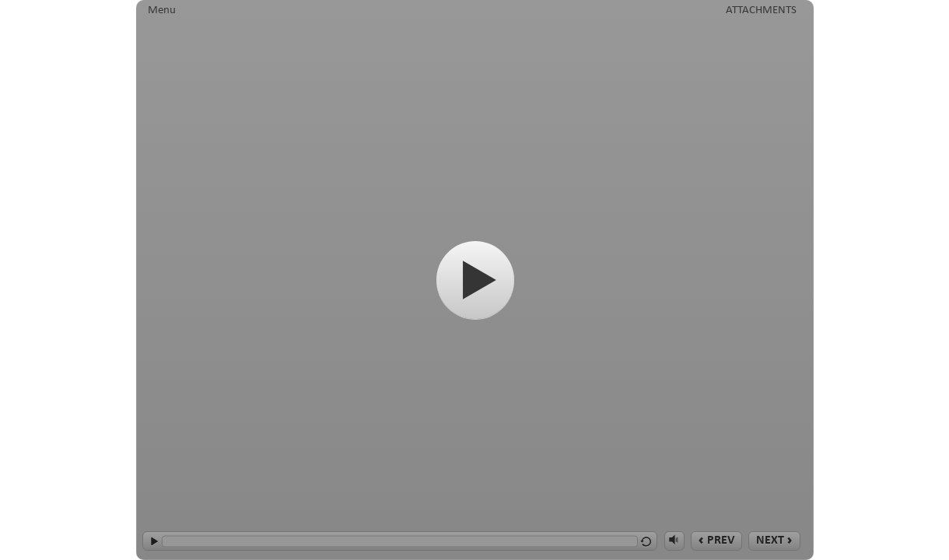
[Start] (475, 280)
